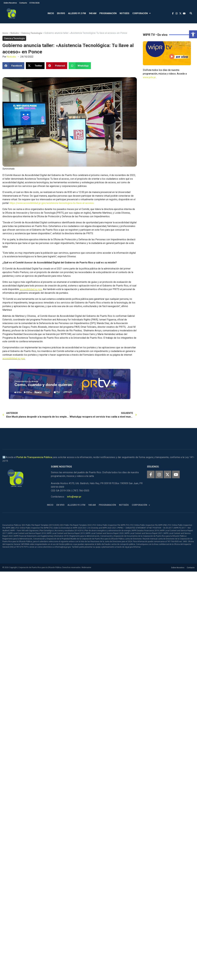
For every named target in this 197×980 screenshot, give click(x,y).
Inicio (51, 13)
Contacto (23, 3)
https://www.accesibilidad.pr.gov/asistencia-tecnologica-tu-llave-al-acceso (52, 203)
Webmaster (86, 567)
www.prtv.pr (149, 77)
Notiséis (124, 13)
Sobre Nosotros (10, 3)
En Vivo (61, 13)
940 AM (93, 13)
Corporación (142, 13)
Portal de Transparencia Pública (34, 457)
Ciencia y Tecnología (32, 33)
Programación (108, 13)
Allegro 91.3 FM (77, 13)
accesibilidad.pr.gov (31, 289)
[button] (193, 34)
